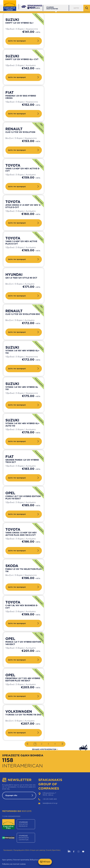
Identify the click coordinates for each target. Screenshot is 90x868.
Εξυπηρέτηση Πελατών (53, 2)
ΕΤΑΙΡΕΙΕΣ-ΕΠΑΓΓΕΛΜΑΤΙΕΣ (52, 8)
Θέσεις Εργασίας (81, 2)
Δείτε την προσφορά (17, 41)
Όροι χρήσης (7, 860)
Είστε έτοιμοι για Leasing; (35, 850)
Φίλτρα (45, 862)
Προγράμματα (19, 850)
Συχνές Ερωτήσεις (53, 850)
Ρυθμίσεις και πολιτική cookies (14, 864)
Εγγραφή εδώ (11, 795)
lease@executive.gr (50, 803)
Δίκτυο (68, 2)
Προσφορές (8, 850)
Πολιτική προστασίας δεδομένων (26, 860)
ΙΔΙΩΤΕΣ (76, 8)
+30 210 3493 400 (50, 799)
